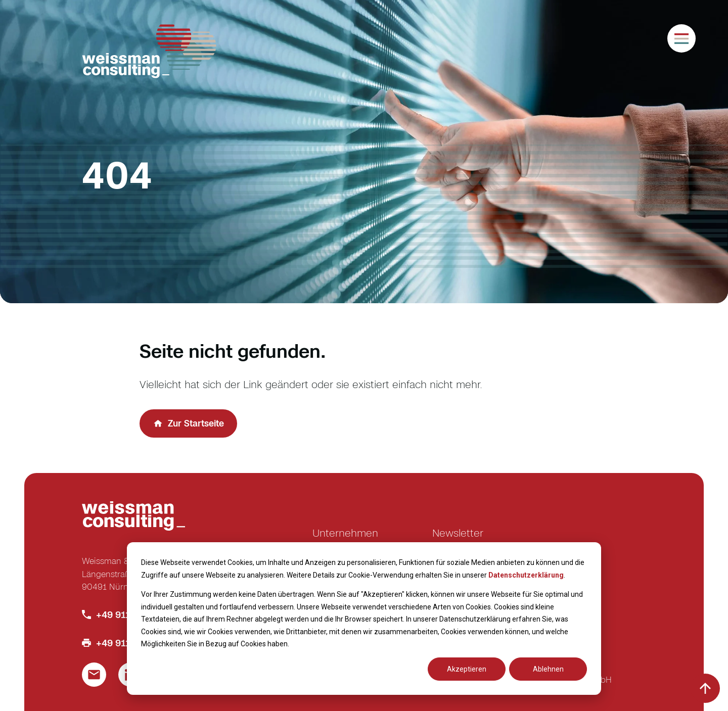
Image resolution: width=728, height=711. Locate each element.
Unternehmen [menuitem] (345, 533)
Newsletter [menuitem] (458, 533)
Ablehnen (548, 669)
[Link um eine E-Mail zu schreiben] (94, 675)
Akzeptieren (467, 669)
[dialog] (364, 619)
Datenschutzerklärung (526, 575)
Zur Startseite (196, 423)
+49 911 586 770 (132, 614)
